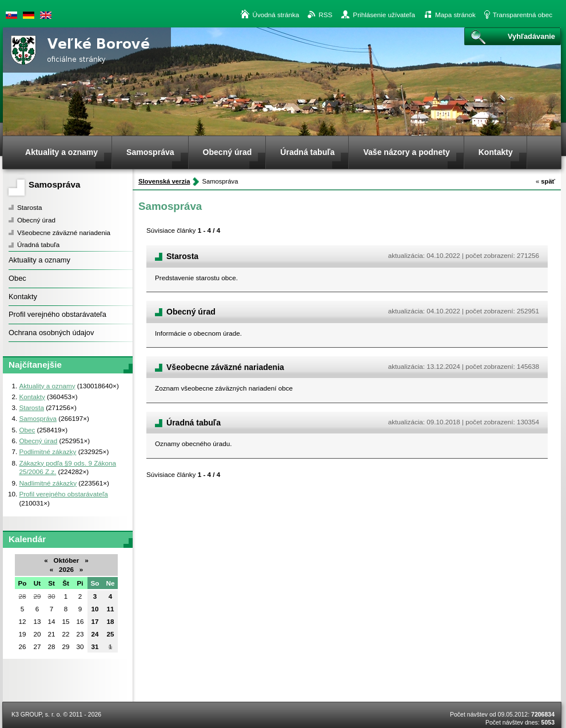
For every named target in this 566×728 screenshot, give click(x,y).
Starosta (30, 207)
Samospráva (54, 184)
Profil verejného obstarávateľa (57, 314)
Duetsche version (29, 15)
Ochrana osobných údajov (51, 333)
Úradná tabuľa (38, 244)
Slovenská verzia (11, 15)
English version (46, 15)
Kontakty (23, 297)
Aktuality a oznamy (39, 260)
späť (545, 181)
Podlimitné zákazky (47, 451)
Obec (17, 278)
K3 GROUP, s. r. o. (36, 714)
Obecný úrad (36, 220)
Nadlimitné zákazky (48, 483)
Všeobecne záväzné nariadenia (64, 232)
